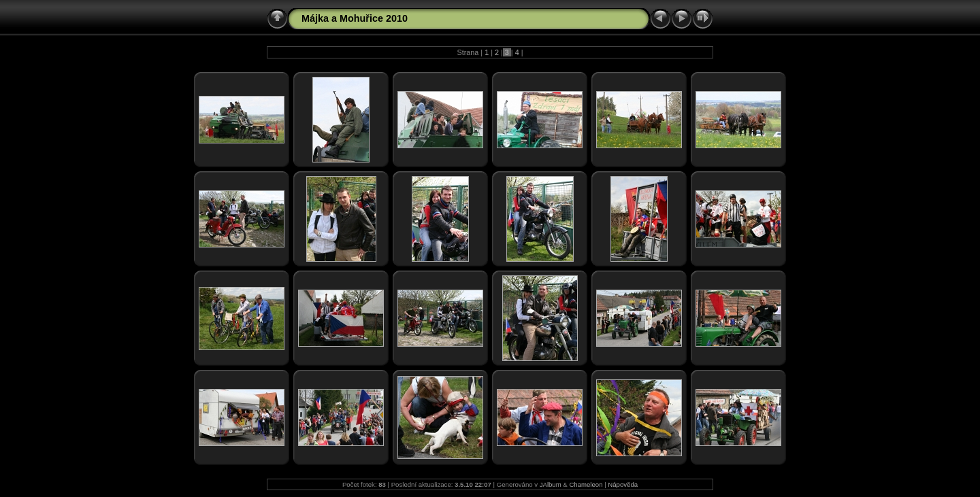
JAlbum (551, 484)
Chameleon (586, 484)
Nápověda (623, 484)
